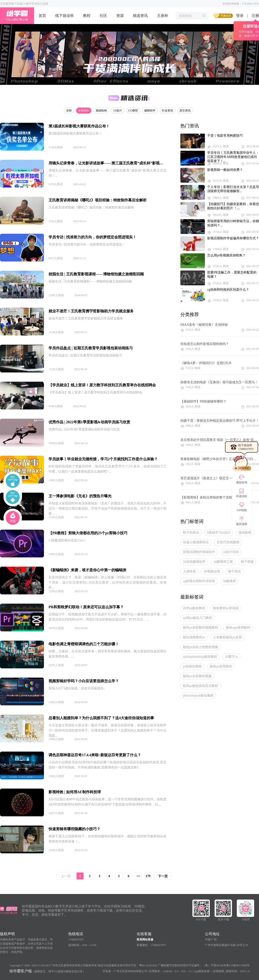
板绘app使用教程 (238, 628)
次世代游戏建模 (228, 542)
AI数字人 (232, 657)
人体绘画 (189, 571)
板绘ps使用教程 (221, 666)
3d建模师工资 (223, 562)
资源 (120, 16)
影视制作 (84, 111)
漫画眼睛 (245, 533)
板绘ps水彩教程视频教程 (200, 628)
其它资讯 (185, 111)
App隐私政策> (202, 971)
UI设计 (118, 111)
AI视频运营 (212, 571)
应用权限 (219, 971)
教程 (87, 16)
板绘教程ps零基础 (226, 608)
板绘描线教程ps (194, 637)
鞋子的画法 (191, 533)
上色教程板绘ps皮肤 (227, 637)
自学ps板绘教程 (194, 608)
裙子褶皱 (247, 562)
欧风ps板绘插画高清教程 (200, 686)
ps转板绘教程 (192, 666)
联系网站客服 (145, 940)
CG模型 (133, 111)
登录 (240, 16)
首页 (42, 16)
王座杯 (163, 16)
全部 (69, 111)
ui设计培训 (231, 552)
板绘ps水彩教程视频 (197, 676)
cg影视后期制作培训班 (199, 581)
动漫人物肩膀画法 (196, 542)
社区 (103, 16)
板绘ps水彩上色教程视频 (200, 647)
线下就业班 (65, 16)
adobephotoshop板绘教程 (200, 657)
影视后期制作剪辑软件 (199, 552)
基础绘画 (101, 111)
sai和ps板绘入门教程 (197, 618)
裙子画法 (234, 571)
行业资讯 (167, 111)
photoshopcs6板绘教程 (198, 696)
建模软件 (150, 111)
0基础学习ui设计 (219, 533)
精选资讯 (140, 16)
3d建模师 (229, 581)
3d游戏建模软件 (194, 562)
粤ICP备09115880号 (238, 965)
